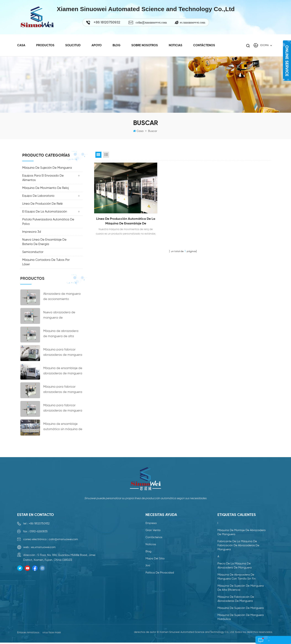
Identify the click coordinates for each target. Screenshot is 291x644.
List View (106, 156)
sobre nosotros (145, 45)
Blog (117, 45)
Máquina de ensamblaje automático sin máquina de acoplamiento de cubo (63, 429)
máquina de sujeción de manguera (47, 169)
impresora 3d (32, 233)
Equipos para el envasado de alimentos (43, 179)
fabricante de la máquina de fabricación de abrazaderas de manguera (238, 547)
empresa (151, 524)
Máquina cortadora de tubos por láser (46, 264)
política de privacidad (160, 574)
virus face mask (52, 634)
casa (21, 45)
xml (148, 567)
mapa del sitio (155, 560)
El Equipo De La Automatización (45, 213)
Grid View (98, 156)
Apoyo (97, 45)
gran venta (153, 531)
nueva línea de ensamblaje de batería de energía (44, 243)
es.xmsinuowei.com (195, 22)
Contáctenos (204, 45)
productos (45, 45)
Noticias (176, 45)
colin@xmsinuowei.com (153, 22)
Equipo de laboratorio (38, 197)
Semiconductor (33, 253)
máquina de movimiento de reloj (45, 189)
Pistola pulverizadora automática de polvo (48, 223)
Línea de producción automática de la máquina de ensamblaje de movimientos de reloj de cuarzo (122, 218)
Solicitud (73, 45)
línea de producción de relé (42, 205)
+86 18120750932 (39, 525)
